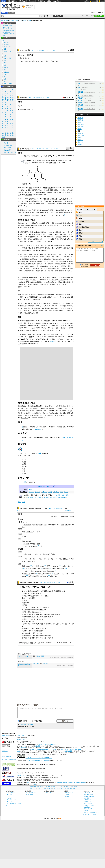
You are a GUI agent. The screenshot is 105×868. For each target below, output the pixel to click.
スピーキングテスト (10, 152)
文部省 (25, 427)
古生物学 (48, 614)
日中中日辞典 (32, 1)
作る (45, 617)
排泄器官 (25, 600)
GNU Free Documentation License (47, 745)
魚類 (60, 259)
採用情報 (67, 796)
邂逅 (80, 212)
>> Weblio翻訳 (99, 246)
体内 (20, 110)
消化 (72, 334)
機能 (35, 610)
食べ (38, 619)
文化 (5, 63)
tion (34, 544)
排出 (48, 61)
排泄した (81, 83)
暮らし (25, 20)
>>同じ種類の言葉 (55, 658)
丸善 (64, 427)
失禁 (39, 532)
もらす (33, 561)
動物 (42, 624)
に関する (44, 629)
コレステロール (26, 328)
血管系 (63, 282)
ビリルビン (52, 280)
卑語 (40, 559)
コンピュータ (7, 47)
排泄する (33, 598)
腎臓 (25, 239)
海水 (42, 266)
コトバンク (32, 482)
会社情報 (67, 794)
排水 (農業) (81, 124)
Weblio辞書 (23, 748)
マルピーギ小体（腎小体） (33, 245)
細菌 (22, 306)
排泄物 (24, 473)
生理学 (20, 254)
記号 (3, 137)
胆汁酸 (70, 323)
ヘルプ (102, 1)
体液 (34, 225)
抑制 (33, 596)
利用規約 (10, 798)
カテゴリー (56, 149)
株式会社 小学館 (21, 739)
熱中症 (70, 306)
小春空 (81, 215)
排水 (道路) (81, 127)
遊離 (29, 190)
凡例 (54, 50)
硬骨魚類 (33, 261)
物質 (33, 61)
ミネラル (60, 297)
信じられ (60, 624)
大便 (44, 559)
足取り (81, 233)
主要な (37, 591)
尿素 (58, 261)
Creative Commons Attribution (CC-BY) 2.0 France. (39, 758)
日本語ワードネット (22, 776)
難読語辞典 (24, 97)
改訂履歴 (70, 751)
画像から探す (30, 794)
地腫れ (34, 664)
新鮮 (80, 224)
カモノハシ (25, 593)
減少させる (39, 636)
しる (79, 90)
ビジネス (6, 42)
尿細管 (31, 297)
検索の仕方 (10, 794)
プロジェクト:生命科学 (50, 497)
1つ (23, 626)
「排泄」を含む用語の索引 (27, 725)
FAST (30, 489)
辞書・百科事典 (8, 83)
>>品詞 (59, 665)
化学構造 (29, 184)
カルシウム (24, 418)
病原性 (32, 341)
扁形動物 (25, 621)
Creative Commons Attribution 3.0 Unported (37, 761)
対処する (41, 610)
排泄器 (42, 656)
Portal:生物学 (62, 497)
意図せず (66, 559)
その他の (30, 619)
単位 (41, 638)
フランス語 (25, 544)
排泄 (30, 20)
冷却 (38, 308)
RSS (60, 818)
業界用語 (6, 44)
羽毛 (45, 591)
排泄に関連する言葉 (23, 656)
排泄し (80, 87)
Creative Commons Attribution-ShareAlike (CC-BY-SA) (43, 749)
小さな (48, 638)
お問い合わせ (49, 793)
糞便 (20, 334)
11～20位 (87, 209)
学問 (5, 60)
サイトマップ (11, 802)
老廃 (23, 603)
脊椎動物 (58, 237)
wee (39, 569)
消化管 (62, 234)
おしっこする (33, 559)
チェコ (66, 492)
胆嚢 (21, 323)
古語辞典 (49, 1)
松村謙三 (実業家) (84, 227)
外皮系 (24, 462)
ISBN (31, 429)
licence (34, 784)
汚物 (34, 619)
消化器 (24, 459)
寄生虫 (24, 344)
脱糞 (23, 532)
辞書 (4, 1)
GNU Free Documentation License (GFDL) (72, 749)
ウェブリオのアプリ (32, 793)
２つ (41, 591)
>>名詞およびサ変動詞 (68, 665)
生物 (62, 525)
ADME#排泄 (52, 163)
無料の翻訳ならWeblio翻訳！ (29, 7)
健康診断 (37, 614)
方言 (5, 81)
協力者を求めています (35, 497)
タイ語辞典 (87, 807)
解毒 (62, 223)
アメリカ (56, 492)
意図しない (30, 532)
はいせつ (26, 522)
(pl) (38, 546)
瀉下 (47, 664)
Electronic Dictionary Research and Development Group (71, 783)
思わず (81, 230)
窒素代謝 (40, 254)
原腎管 (23, 241)
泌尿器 (35, 239)
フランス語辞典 (88, 803)
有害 (53, 525)
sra (46, 576)
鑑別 (48, 591)
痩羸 (44, 664)
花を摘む (53, 554)
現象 (23, 527)
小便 (25, 559)
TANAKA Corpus (6, 756)
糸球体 (51, 295)
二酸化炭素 (28, 195)
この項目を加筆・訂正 (62, 495)
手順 (52, 617)
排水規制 (80, 118)
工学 (5, 56)
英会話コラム (8, 143)
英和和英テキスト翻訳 (28, 705)
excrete (28, 566)
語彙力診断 (7, 150)
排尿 (23, 469)
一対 (69, 624)
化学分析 (30, 614)
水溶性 (48, 282)
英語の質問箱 (8, 148)
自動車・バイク (8, 51)
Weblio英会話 (8, 145)
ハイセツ (26, 106)
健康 (68, 303)
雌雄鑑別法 (31, 591)
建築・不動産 (7, 58)
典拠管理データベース (45, 486)
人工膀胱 (81, 100)
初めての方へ (93, 13)
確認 (80, 218)
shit (63, 569)
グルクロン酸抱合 (62, 280)
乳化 (28, 325)
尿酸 (23, 184)
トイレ (27, 598)
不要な (30, 61)
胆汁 (64, 284)
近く (30, 624)
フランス (38, 492)
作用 (41, 633)
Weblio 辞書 (95, 1)
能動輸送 (38, 248)
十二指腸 (44, 323)
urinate (42, 566)
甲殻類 (37, 624)
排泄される (81, 135)
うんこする (51, 559)
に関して (47, 554)
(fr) (36, 543)
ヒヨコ (24, 591)
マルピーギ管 (44, 241)
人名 (5, 79)
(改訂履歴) (38, 746)
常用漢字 (60, 212)
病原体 (30, 306)
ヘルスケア (7, 67)
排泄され (80, 133)
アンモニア (60, 254)
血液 (23, 636)
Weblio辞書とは (11, 793)
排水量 (80, 129)
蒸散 (30, 192)
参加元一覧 (101, 13)
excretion (28, 541)
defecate (56, 566)
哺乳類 (38, 204)
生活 (21, 20)
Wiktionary (68, 510)
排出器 (31, 232)
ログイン (87, 1)
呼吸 (20, 195)
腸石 (79, 96)
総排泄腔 (34, 593)
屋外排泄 (25, 466)
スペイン (31, 492)
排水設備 (80, 120)
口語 (29, 561)
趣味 (5, 70)
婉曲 (25, 554)
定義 (80, 239)
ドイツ (50, 492)
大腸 (28, 334)
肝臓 (62, 277)
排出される (35, 612)
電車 (5, 49)
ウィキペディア (25, 149)
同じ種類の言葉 (14, 20)
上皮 (44, 261)
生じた (44, 525)
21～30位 (94, 209)
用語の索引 (42, 50)
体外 (37, 61)
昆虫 (20, 245)
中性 (41, 546)
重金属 (35, 268)
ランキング (49, 50)
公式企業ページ (69, 793)
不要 (48, 525)
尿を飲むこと (42, 310)
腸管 (60, 248)
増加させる (36, 633)
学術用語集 (27, 215)
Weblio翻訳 (87, 798)
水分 (54, 297)
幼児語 (29, 569)
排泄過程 (25, 629)
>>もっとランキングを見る (96, 242)
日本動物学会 (33, 427)
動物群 (32, 237)
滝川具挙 (82, 221)
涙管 (64, 264)
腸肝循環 (64, 328)
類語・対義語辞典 (12, 1)
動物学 (26, 254)
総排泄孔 (54, 591)
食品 (5, 77)
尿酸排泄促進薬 (47, 636)
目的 (53, 614)
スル (26, 61)
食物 (30, 337)
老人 (26, 596)
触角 (25, 624)
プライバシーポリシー (13, 800)
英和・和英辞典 (23, 1)
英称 (30, 188)
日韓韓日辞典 (41, 1)
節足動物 (30, 241)
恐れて (47, 596)
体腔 (68, 232)
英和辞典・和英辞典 (89, 796)
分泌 (62, 199)
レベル (32, 636)
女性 (39, 544)
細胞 (29, 225)
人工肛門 (81, 98)
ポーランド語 (26, 546)
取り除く (34, 617)
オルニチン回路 (31, 280)
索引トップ (35, 50)
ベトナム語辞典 (88, 809)
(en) (33, 541)
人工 (38, 617)
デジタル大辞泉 (25, 50)
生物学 (33, 495)
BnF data (44, 492)
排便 (40, 210)
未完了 (41, 574)
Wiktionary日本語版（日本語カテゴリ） (34, 508)
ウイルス (64, 341)
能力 (35, 596)
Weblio (19, 751)
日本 (61, 492)
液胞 (37, 406)
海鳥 (52, 264)
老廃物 (24, 110)
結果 (41, 525)
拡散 (29, 248)
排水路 (80, 122)
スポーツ (6, 72)
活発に (29, 612)
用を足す (30, 554)
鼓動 (38, 664)
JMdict (29, 783)
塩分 (34, 303)
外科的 (48, 617)
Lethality (53, 341)
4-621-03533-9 (38, 429)
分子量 (42, 295)
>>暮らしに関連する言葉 (67, 658)
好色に (24, 610)
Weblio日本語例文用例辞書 (29, 583)
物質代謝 (51, 188)
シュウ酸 (30, 415)
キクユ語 (25, 571)
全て (3, 40)
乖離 (80, 236)
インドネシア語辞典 (89, 805)
